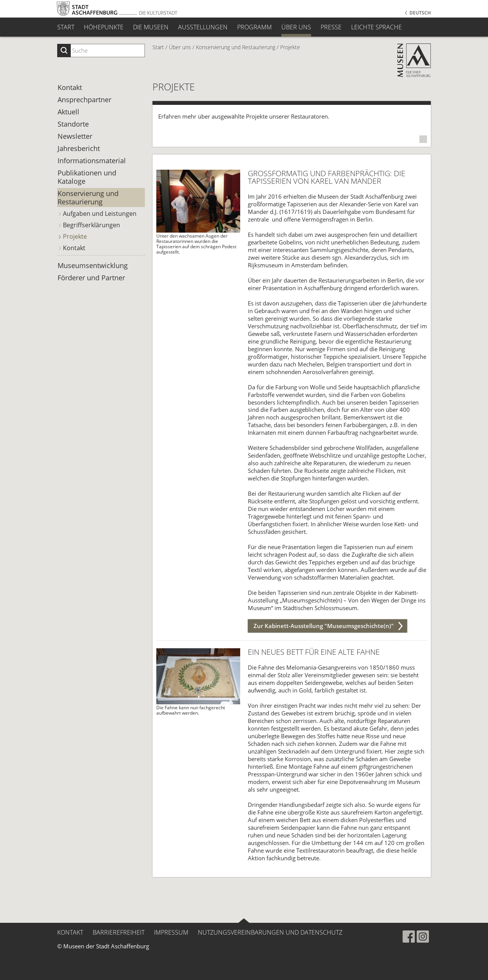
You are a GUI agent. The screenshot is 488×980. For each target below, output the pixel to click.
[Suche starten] (64, 51)
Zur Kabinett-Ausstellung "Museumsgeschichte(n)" (324, 626)
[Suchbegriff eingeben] (108, 51)
